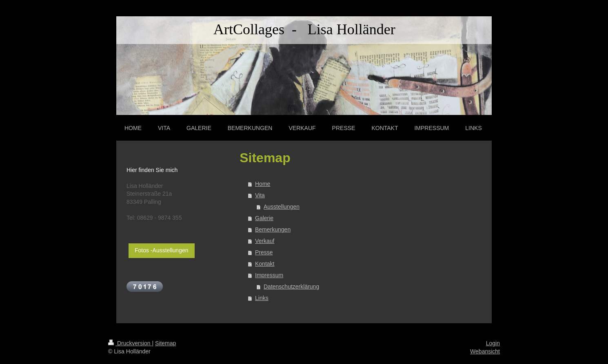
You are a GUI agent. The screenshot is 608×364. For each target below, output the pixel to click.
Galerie (264, 218)
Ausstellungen (282, 207)
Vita (260, 195)
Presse (264, 252)
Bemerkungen (273, 229)
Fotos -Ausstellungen (162, 250)
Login (493, 343)
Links (262, 298)
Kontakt (265, 264)
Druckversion (130, 343)
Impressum (269, 275)
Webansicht (485, 351)
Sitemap (165, 343)
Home (263, 184)
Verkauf (265, 241)
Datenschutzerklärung (291, 287)
